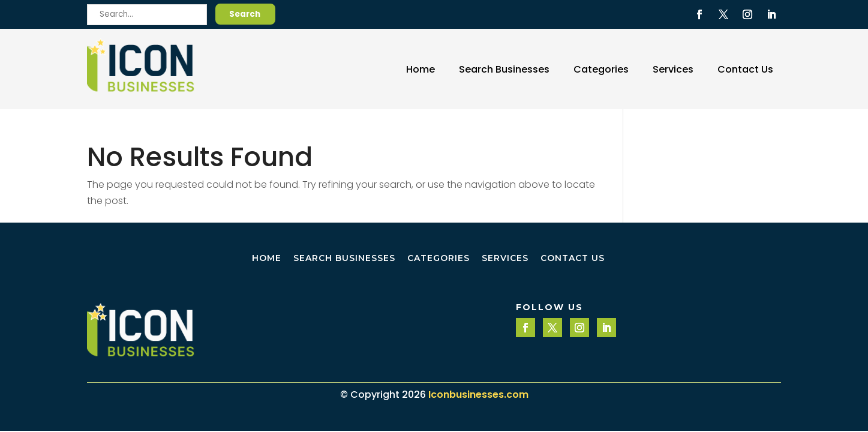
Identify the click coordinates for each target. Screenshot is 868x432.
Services (673, 69)
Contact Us (745, 69)
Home (421, 69)
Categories (601, 69)
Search (245, 14)
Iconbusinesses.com (478, 394)
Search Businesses (504, 69)
